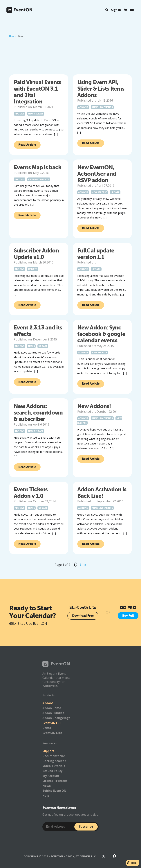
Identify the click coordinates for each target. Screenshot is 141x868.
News (31, 346)
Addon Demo (52, 708)
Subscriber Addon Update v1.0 (36, 254)
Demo (47, 728)
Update (115, 192)
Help (46, 796)
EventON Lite (52, 733)
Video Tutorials (54, 766)
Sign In (116, 10)
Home (13, 36)
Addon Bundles (53, 713)
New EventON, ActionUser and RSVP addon (97, 174)
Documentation (54, 756)
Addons (20, 114)
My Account (51, 776)
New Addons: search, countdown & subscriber (38, 413)
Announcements (102, 107)
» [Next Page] (85, 565)
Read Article (27, 145)
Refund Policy (52, 771)
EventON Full (52, 723)
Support (48, 751)
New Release (36, 114)
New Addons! (94, 406)
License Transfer (55, 781)
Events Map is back (38, 167)
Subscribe (86, 827)
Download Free (83, 616)
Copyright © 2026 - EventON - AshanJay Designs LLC (60, 856)
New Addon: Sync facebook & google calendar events (101, 334)
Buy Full (128, 616)
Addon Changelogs (56, 718)
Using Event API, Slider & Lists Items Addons (101, 89)
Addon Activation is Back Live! (102, 493)
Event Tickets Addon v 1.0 (31, 493)
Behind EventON (54, 791)
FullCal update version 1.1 (96, 254)
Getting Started (54, 761)
